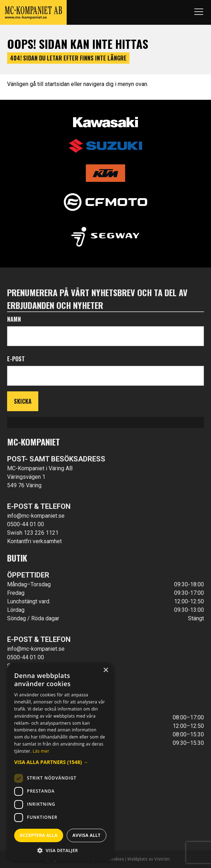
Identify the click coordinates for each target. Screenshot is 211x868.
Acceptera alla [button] (39, 835)
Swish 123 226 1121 (33, 533)
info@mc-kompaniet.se (36, 516)
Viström (162, 859)
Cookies (116, 859)
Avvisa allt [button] (86, 835)
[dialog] (60, 762)
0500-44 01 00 (26, 524)
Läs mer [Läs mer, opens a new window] (41, 751)
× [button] (105, 670)
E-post (16, 359)
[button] (60, 762)
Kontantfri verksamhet (34, 541)
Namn (14, 319)
